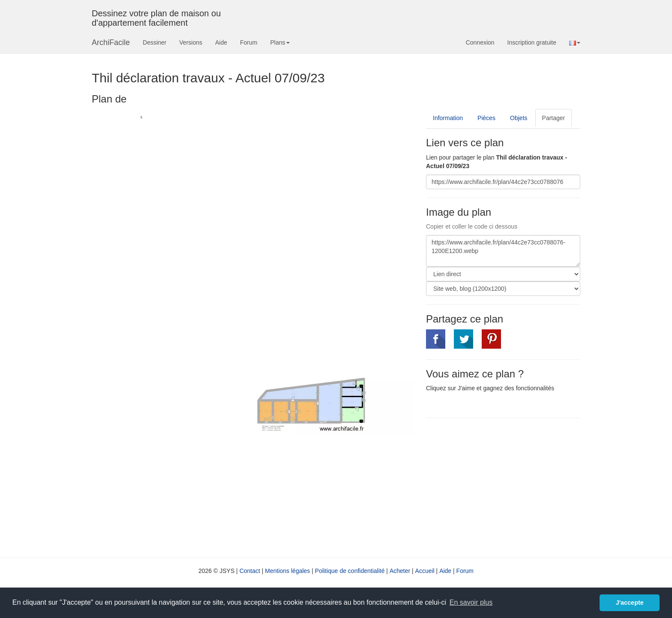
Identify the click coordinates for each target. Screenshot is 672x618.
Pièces (486, 118)
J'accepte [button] (630, 603)
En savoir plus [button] (471, 602)
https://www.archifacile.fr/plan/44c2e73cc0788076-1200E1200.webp (503, 251)
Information (448, 118)
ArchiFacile (111, 42)
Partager (554, 118)
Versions (191, 42)
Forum (249, 42)
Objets (519, 118)
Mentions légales (287, 571)
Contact (250, 571)
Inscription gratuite (532, 42)
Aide (221, 42)
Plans (280, 42)
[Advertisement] (498, 487)
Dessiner (154, 42)
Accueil (425, 571)
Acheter (400, 571)
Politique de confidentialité (350, 571)
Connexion (480, 42)
